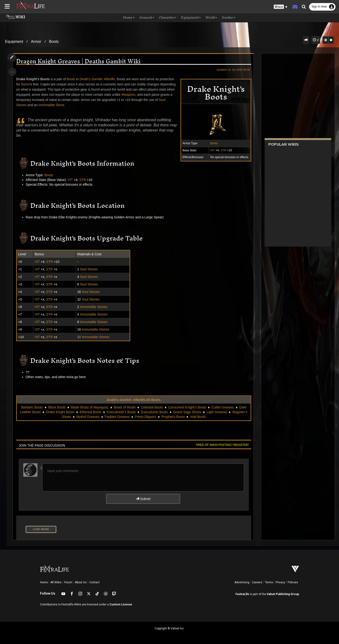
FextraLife (242, 594)
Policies (293, 582)
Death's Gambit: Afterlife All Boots (134, 400)
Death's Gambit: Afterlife (98, 79)
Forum (68, 582)
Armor (36, 42)
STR (222, 150)
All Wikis (56, 582)
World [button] (211, 18)
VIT (211, 150)
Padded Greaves (117, 417)
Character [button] (168, 18)
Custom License (121, 604)
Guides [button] (228, 18)
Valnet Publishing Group (283, 594)
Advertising (242, 582)
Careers (257, 582)
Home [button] (129, 18)
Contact (94, 582)
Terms (269, 582)
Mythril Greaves (88, 417)
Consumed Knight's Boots (187, 407)
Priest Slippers (145, 417)
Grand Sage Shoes (187, 412)
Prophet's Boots (173, 417)
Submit (143, 499)
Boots (54, 42)
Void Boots (198, 417)
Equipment (14, 42)
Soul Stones (89, 269)
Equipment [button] (191, 18)
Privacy (280, 582)
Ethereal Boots (90, 412)
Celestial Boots (152, 407)
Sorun (26, 84)
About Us (81, 582)
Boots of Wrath (125, 407)
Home (44, 582)
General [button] (147, 18)
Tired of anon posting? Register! (221, 445)
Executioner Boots (154, 412)
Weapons (129, 95)
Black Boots (57, 407)
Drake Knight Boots (60, 412)
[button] (281, 7)
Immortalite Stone (52, 105)
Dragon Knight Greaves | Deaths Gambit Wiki (79, 61)
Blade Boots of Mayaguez (90, 407)
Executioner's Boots (121, 412)
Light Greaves (217, 412)
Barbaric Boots (32, 407)
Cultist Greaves (222, 407)
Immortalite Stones (94, 307)
